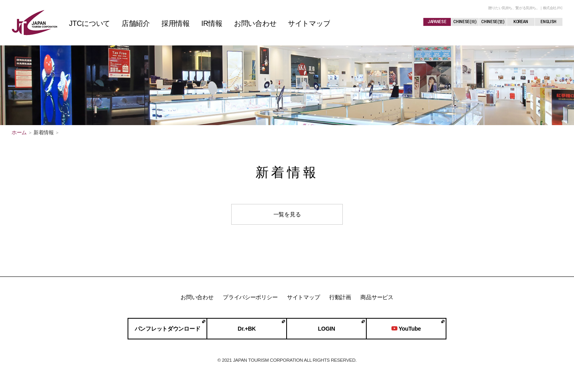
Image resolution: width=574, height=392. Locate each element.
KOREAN (521, 22)
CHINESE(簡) (465, 22)
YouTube (406, 329)
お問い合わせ (197, 297)
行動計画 (340, 297)
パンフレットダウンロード (168, 329)
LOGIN (327, 329)
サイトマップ (303, 297)
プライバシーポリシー (250, 297)
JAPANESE (437, 22)
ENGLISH (548, 22)
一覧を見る (287, 214)
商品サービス (377, 297)
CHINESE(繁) (493, 22)
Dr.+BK (247, 329)
